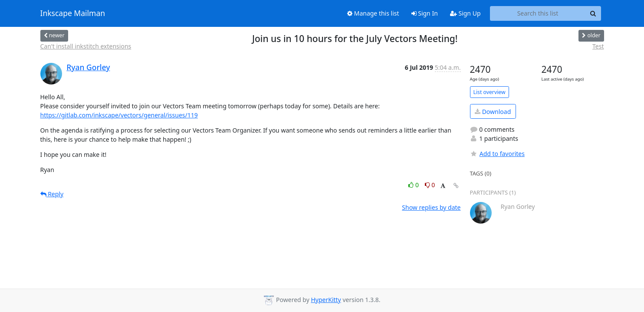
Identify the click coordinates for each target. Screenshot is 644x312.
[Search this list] (538, 13)
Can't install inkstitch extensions (86, 46)
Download (493, 112)
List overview (490, 92)
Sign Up (465, 13)
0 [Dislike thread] (430, 185)
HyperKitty (326, 300)
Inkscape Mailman (73, 13)
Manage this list (373, 13)
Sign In (425, 13)
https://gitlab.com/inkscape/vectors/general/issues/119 (119, 115)
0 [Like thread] (414, 185)
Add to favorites (497, 154)
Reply (52, 194)
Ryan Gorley (88, 67)
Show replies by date (431, 207)
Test (598, 46)
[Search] (593, 13)
